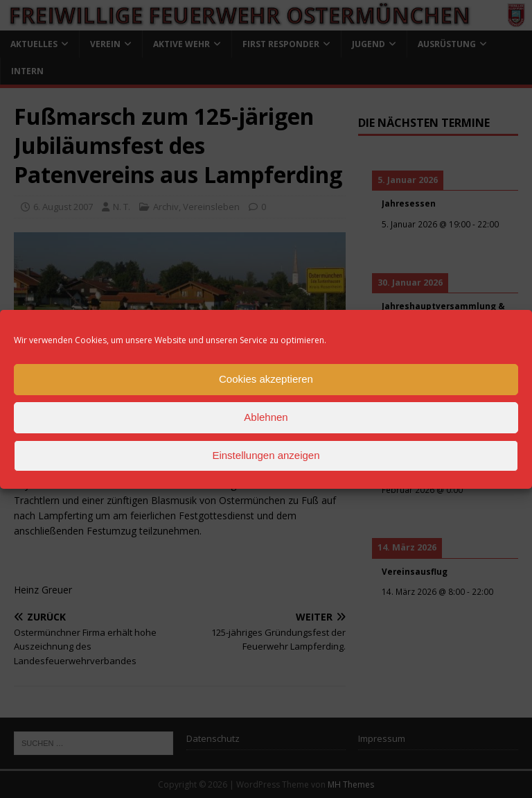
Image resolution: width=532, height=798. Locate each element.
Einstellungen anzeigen (266, 455)
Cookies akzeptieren (266, 379)
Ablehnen (266, 417)
